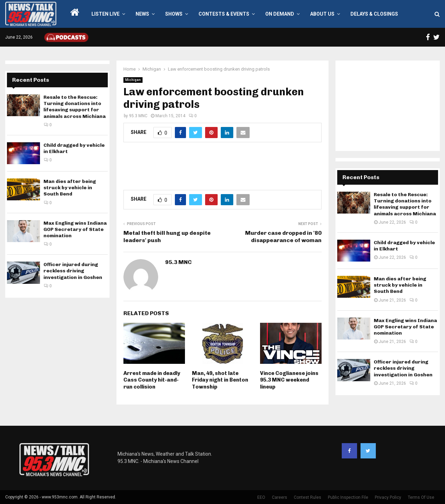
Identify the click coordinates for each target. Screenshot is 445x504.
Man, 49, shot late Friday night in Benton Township (220, 380)
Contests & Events (224, 14)
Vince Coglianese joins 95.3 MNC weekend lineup (289, 380)
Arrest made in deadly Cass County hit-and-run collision (152, 380)
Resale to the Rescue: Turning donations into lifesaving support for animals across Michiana (75, 107)
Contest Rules (308, 497)
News (142, 14)
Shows (174, 14)
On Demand (280, 14)
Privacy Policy (388, 497)
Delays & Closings (374, 14)
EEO (261, 497)
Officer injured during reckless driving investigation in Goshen (73, 271)
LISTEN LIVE (106, 14)
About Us (322, 14)
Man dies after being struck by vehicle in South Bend (70, 188)
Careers (280, 497)
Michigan (133, 80)
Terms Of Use (421, 497)
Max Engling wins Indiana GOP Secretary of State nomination (75, 229)
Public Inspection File (348, 497)
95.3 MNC (138, 116)
